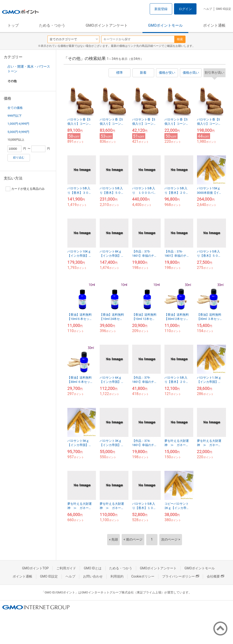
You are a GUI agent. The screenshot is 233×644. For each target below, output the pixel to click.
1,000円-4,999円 (18, 124)
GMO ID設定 (224, 9)
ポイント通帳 (214, 25)
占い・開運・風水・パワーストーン (29, 69)
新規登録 (161, 9)
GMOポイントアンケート (107, 25)
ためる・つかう (52, 25)
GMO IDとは (93, 568)
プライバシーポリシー (181, 576)
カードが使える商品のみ (25, 189)
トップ (13, 25)
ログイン (185, 9)
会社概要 (215, 576)
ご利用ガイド (66, 568)
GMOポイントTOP (35, 568)
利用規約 (117, 576)
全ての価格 (15, 108)
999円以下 (15, 116)
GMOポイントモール (165, 25)
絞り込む (19, 157)
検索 (180, 39)
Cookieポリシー (143, 576)
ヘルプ (208, 9)
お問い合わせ (93, 576)
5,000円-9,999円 (18, 132)
